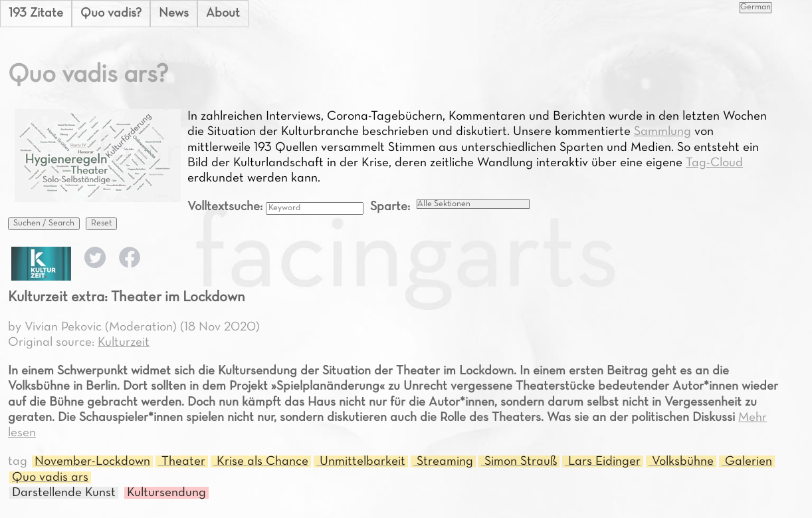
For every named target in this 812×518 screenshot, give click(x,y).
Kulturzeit (124, 342)
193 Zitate (36, 13)
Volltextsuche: (227, 207)
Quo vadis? (111, 13)
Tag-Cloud (714, 163)
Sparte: (390, 207)
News (174, 13)
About (223, 13)
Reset (101, 223)
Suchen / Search (44, 223)
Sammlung (662, 132)
